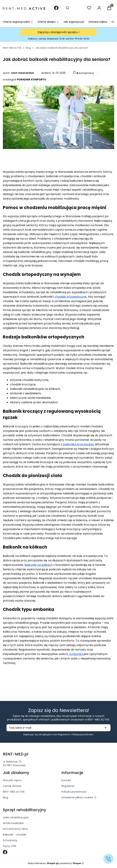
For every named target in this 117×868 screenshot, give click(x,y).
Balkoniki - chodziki (14, 835)
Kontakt (66, 780)
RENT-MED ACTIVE (12, 48)
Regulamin (64, 734)
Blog (28, 48)
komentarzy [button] (83, 73)
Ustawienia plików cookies (78, 797)
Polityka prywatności (74, 792)
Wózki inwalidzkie (13, 823)
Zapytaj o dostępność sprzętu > (59, 32)
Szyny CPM (10, 846)
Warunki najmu (12, 780)
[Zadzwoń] (108, 859)
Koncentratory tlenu (15, 829)
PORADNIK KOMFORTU (31, 80)
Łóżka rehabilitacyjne (16, 817)
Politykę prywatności (83, 734)
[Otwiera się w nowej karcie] (5, 852)
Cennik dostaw (12, 786)
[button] (109, 8)
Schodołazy (10, 840)
